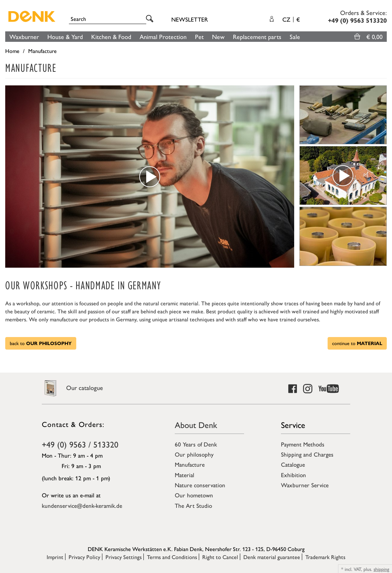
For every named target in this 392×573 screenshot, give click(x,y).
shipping (381, 569)
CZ (291, 19)
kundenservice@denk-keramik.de (82, 505)
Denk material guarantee (272, 557)
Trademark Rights (325, 557)
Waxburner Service (305, 485)
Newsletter (190, 19)
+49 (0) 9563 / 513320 (80, 444)
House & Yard (65, 36)
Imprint (55, 557)
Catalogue (293, 464)
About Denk (196, 425)
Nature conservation (200, 485)
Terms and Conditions (172, 557)
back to (41, 343)
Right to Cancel (220, 557)
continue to (357, 343)
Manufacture (190, 464)
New (218, 36)
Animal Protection (163, 36)
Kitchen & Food (111, 36)
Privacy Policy (84, 557)
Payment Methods (303, 444)
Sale (295, 36)
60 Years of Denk (196, 444)
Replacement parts (257, 36)
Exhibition (293, 475)
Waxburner (24, 36)
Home (12, 51)
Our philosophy (194, 454)
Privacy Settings (124, 557)
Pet (199, 36)
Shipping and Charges (307, 454)
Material (185, 475)
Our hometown (194, 495)
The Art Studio (193, 505)
